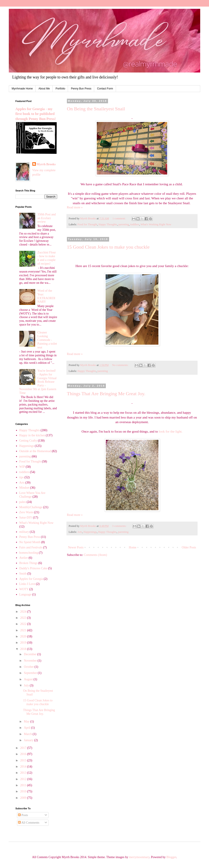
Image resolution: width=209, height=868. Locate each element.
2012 (24, 779)
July (27, 685)
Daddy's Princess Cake (33, 568)
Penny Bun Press (81, 89)
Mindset (24, 488)
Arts (80, 532)
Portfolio (60, 89)
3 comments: (120, 526)
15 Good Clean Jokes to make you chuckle (108, 247)
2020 (24, 636)
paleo (23, 502)
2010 (24, 791)
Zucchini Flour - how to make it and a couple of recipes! (47, 258)
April (27, 728)
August (29, 679)
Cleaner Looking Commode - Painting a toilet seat (47, 340)
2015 (24, 760)
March (28, 734)
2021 (24, 630)
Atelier (24, 558)
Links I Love (27, 584)
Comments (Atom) (95, 555)
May (27, 722)
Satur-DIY (26, 518)
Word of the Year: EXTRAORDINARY (46, 296)
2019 (24, 643)
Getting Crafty (28, 441)
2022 (24, 624)
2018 (24, 649)
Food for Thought (87, 224)
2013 (24, 773)
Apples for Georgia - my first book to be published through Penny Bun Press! (36, 114)
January (29, 740)
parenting (124, 224)
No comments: (121, 365)
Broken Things (28, 563)
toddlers (135, 224)
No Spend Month (30, 542)
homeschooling (29, 553)
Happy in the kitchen (32, 435)
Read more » (75, 207)
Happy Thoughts (108, 224)
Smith (23, 574)
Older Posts (189, 547)
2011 (24, 785)
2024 (24, 612)
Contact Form (105, 89)
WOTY (24, 589)
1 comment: (119, 218)
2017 (24, 748)
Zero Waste (26, 512)
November (31, 661)
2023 (24, 618)
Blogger (171, 857)
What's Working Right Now (156, 224)
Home (133, 547)
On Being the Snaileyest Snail (96, 109)
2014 (24, 767)
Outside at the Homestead (35, 451)
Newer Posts (76, 547)
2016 (24, 754)
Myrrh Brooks (46, 164)
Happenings (90, 532)
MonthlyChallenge (31, 507)
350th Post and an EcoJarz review (47, 218)
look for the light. (170, 431)
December (30, 654)
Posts (23, 815)
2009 (24, 798)
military (24, 532)
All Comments (29, 823)
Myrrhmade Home (22, 89)
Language (25, 594)
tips (22, 477)
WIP (22, 467)
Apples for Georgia (31, 579)
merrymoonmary (139, 857)
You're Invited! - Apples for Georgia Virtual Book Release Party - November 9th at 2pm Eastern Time (38, 382)
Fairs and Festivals (31, 547)
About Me (44, 89)
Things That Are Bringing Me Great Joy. (106, 394)
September (31, 673)
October (29, 667)
